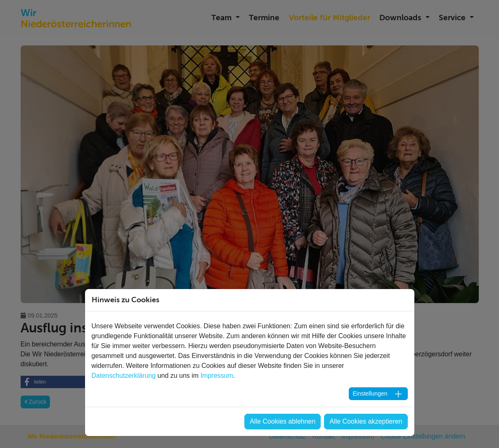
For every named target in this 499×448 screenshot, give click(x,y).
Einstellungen (370, 393)
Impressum (217, 376)
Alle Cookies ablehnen (283, 421)
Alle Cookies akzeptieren (366, 421)
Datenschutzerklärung (124, 376)
